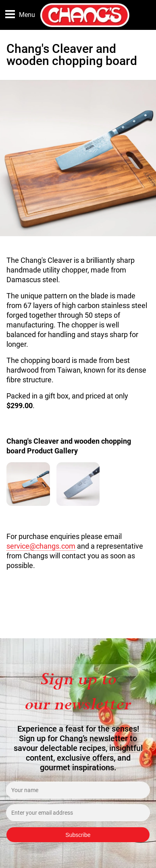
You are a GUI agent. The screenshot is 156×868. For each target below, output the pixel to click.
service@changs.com (41, 546)
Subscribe (78, 835)
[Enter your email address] (78, 813)
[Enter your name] (78, 790)
